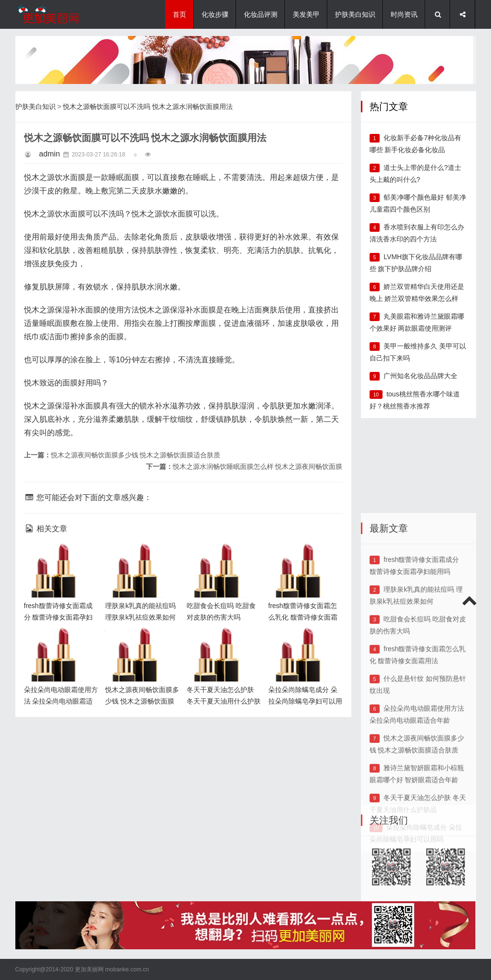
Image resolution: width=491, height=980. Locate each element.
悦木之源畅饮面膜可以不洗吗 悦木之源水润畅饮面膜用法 (148, 107)
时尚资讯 (404, 14)
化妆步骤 (215, 14)
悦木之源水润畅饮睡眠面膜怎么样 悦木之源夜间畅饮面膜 (258, 466)
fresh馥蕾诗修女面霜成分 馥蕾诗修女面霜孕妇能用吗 (60, 559)
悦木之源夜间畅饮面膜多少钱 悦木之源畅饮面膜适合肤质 (136, 455)
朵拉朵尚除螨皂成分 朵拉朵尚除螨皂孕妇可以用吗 (303, 643)
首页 (180, 14)
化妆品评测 (261, 14)
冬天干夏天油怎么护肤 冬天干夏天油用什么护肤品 (222, 643)
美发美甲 (306, 14)
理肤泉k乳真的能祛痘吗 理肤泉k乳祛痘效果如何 (142, 559)
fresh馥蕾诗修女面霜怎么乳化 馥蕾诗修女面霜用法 (304, 559)
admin (49, 154)
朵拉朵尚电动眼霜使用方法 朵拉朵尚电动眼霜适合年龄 (60, 643)
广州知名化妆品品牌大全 (420, 376)
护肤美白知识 (355, 14)
